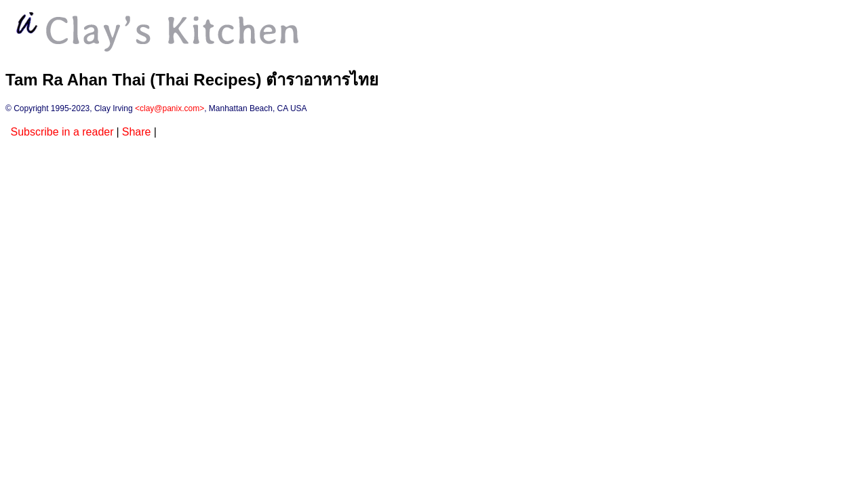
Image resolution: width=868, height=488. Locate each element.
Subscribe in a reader (62, 132)
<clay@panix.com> (170, 108)
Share (137, 132)
